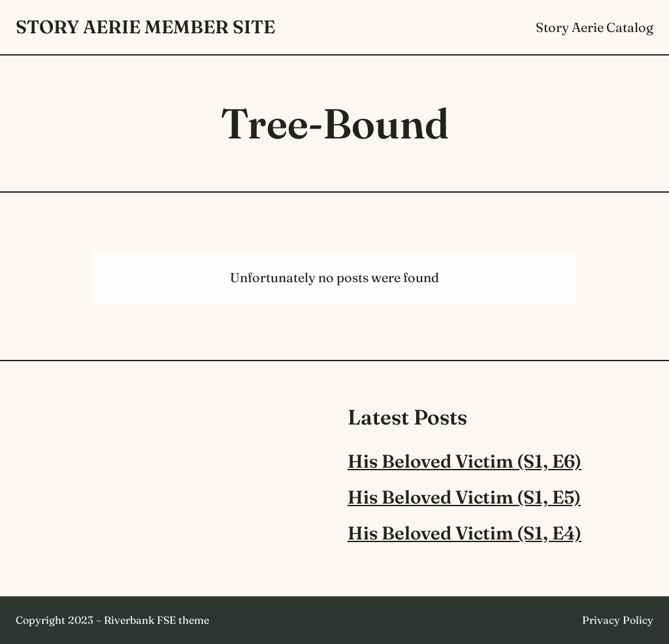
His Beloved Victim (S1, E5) (464, 497)
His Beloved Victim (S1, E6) (465, 461)
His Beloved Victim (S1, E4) (465, 533)
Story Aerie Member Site (145, 27)
